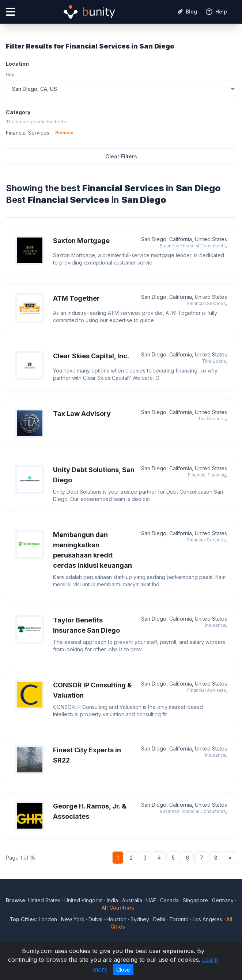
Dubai (95, 919)
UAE (151, 900)
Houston (116, 919)
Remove (64, 133)
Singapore (195, 900)
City (10, 75)
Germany (223, 900)
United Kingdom (84, 900)
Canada (169, 900)
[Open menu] (10, 12)
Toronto (179, 919)
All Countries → (121, 908)
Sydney (140, 919)
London (48, 919)
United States (44, 900)
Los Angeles (207, 919)
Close (123, 970)
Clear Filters (121, 156)
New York (73, 919)
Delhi (159, 919)
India (112, 900)
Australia (132, 900)
